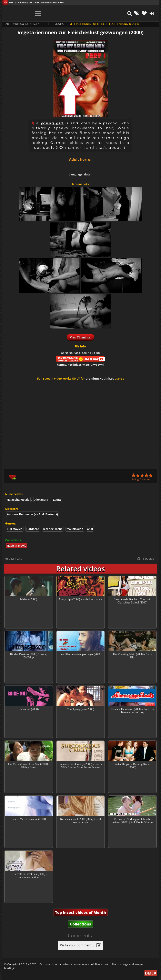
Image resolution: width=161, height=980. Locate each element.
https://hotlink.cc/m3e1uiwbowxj (80, 365)
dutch (88, 174)
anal (90, 529)
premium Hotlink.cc (100, 378)
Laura (57, 500)
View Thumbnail (80, 337)
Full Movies (56, 24)
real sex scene (53, 529)
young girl (52, 123)
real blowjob (75, 529)
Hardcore (33, 529)
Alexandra (41, 500)
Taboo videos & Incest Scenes (23, 24)
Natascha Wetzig (18, 500)
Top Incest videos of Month (81, 912)
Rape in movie (17, 546)
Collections (80, 924)
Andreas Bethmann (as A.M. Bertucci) (32, 514)
